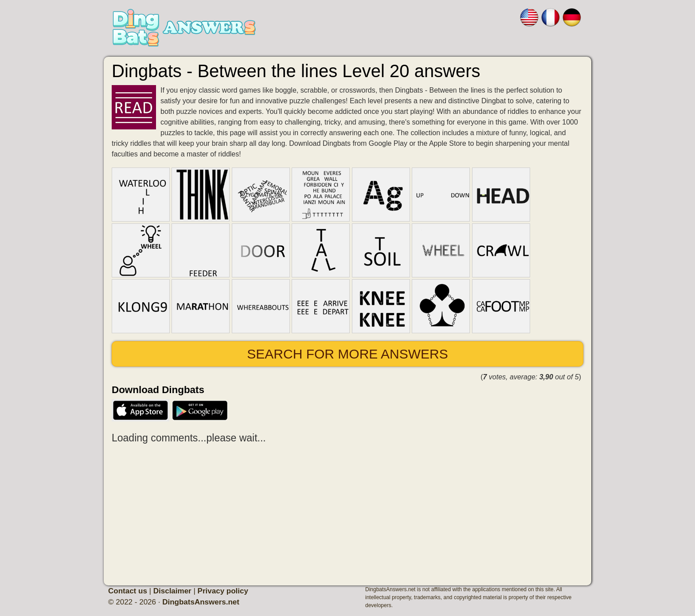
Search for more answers (347, 354)
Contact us (128, 591)
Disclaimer (172, 591)
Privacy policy (223, 591)
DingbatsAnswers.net (201, 602)
